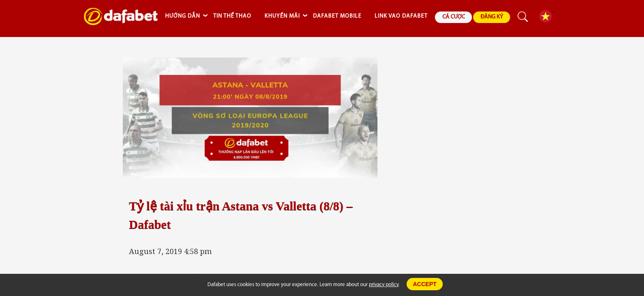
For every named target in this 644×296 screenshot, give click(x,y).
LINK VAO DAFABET (401, 16)
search (523, 17)
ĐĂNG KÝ (492, 17)
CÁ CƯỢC (454, 17)
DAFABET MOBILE (337, 16)
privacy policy (384, 285)
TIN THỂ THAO (232, 16)
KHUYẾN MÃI (282, 16)
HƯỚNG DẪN (183, 16)
